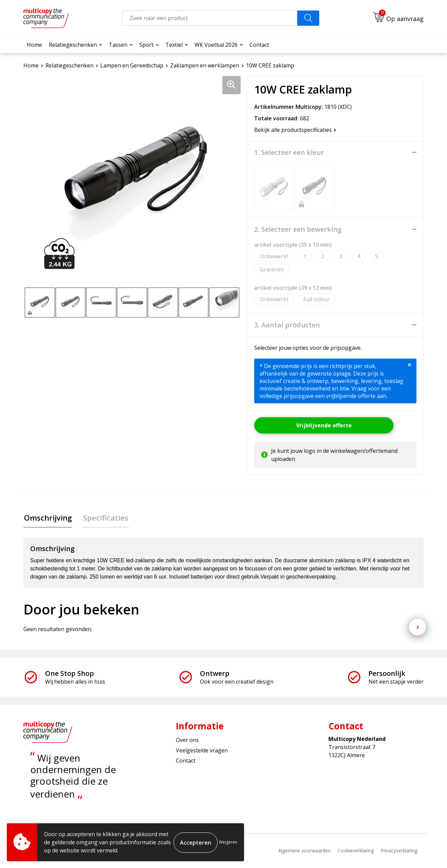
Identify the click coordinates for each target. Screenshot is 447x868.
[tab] (47, 518)
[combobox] (210, 18)
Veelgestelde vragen (202, 751)
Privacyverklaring (399, 851)
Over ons (187, 741)
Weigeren (228, 842)
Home (34, 45)
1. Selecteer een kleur (289, 153)
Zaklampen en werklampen (205, 65)
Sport (146, 45)
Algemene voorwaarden (304, 851)
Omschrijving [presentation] (47, 518)
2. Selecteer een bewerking (298, 229)
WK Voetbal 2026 (216, 45)
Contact (259, 45)
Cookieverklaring (356, 851)
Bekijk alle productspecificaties (295, 130)
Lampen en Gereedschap (132, 65)
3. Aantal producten (287, 325)
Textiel (174, 45)
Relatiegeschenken (73, 45)
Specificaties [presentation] (104, 518)
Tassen (118, 45)
